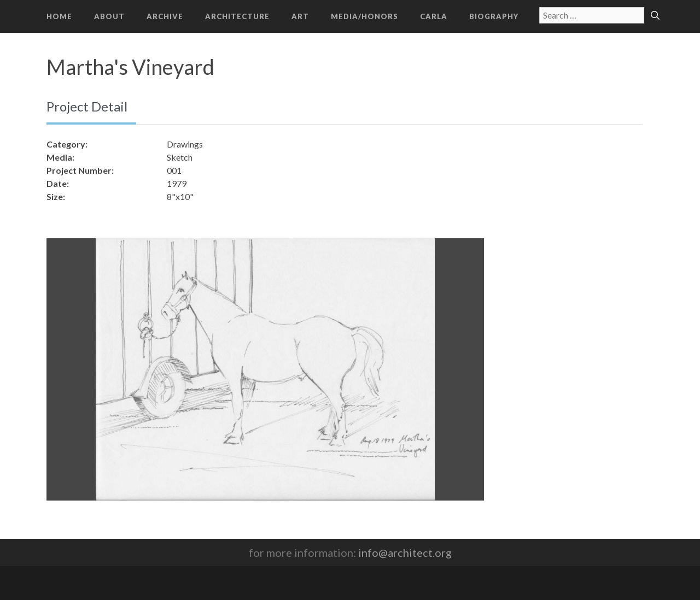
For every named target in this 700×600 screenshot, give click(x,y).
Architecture (237, 16)
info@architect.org (405, 552)
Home (59, 16)
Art (300, 16)
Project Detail (87, 106)
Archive (165, 16)
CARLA (434, 16)
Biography (494, 16)
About (109, 16)
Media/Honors (364, 16)
